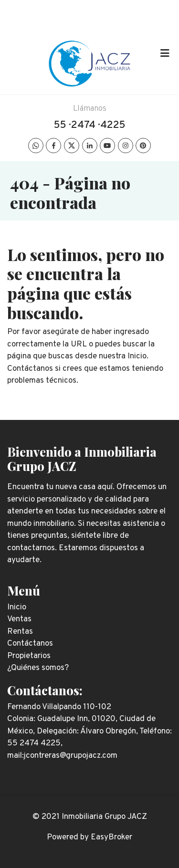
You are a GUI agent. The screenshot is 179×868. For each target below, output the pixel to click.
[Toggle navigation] (165, 53)
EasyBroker (111, 837)
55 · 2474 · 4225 (90, 125)
